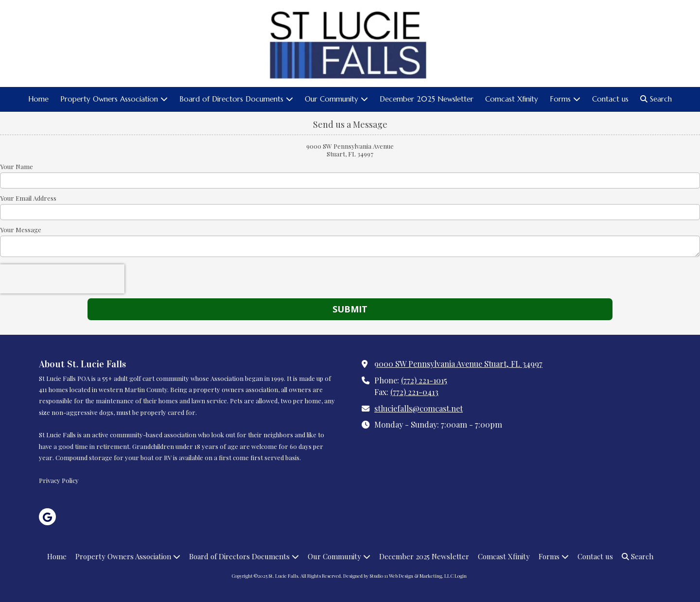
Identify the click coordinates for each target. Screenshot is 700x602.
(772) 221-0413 (414, 392)
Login (461, 576)
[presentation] (62, 279)
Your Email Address (28, 198)
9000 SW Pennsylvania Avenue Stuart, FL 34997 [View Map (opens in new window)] (458, 363)
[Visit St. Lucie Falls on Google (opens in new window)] (47, 517)
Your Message (21, 230)
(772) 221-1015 (424, 380)
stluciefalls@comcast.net (419, 408)
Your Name (17, 167)
